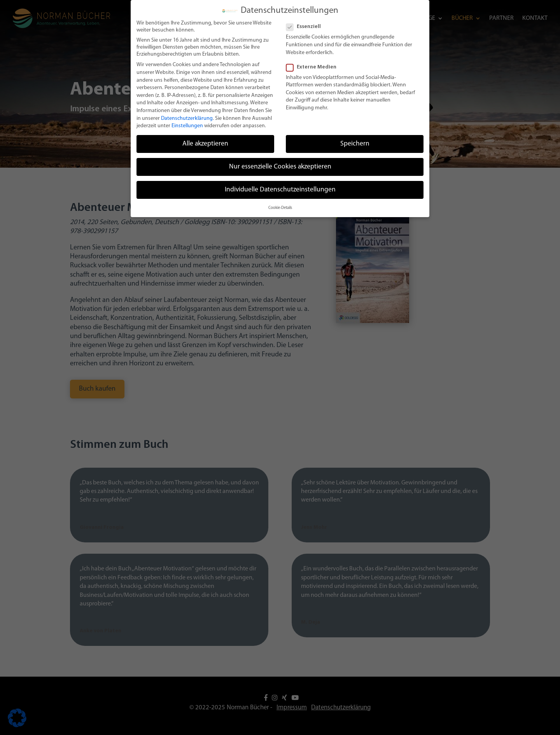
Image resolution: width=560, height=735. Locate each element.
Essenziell (307, 24)
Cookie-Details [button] (280, 205)
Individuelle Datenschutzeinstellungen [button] (280, 187)
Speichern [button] (355, 141)
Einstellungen (187, 123)
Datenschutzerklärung (187, 115)
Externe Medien (314, 64)
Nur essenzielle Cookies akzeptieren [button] (280, 164)
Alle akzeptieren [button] (205, 141)
